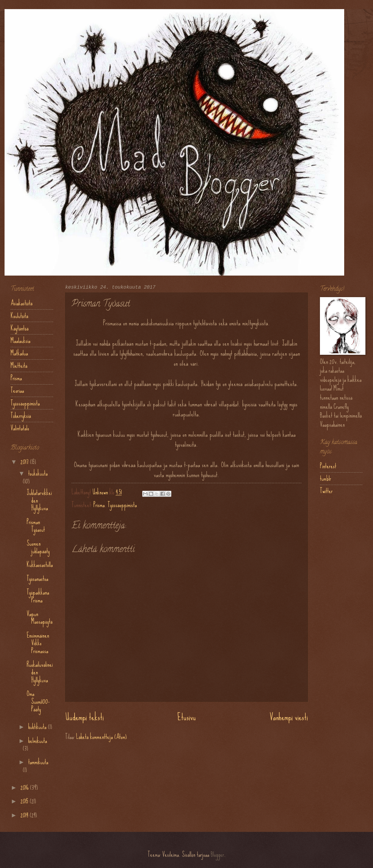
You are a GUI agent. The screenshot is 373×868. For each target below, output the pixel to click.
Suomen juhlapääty (38, 547)
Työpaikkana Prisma (38, 596)
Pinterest (328, 466)
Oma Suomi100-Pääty (38, 701)
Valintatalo (20, 428)
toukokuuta (38, 473)
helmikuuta (38, 741)
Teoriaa (17, 390)
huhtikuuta (38, 727)
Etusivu (187, 717)
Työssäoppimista (122, 505)
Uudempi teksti (84, 717)
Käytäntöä (20, 328)
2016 (25, 787)
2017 (25, 462)
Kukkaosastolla (40, 565)
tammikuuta (38, 762)
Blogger (217, 854)
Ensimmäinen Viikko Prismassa (38, 643)
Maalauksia (20, 341)
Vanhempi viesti (289, 717)
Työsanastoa (37, 579)
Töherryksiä (21, 416)
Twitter (326, 491)
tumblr (326, 478)
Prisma (99, 505)
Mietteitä (19, 366)
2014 (25, 815)
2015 (25, 801)
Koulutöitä (19, 316)
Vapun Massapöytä (40, 618)
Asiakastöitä (22, 303)
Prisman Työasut (36, 526)
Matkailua (19, 353)
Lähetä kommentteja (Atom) (101, 737)
